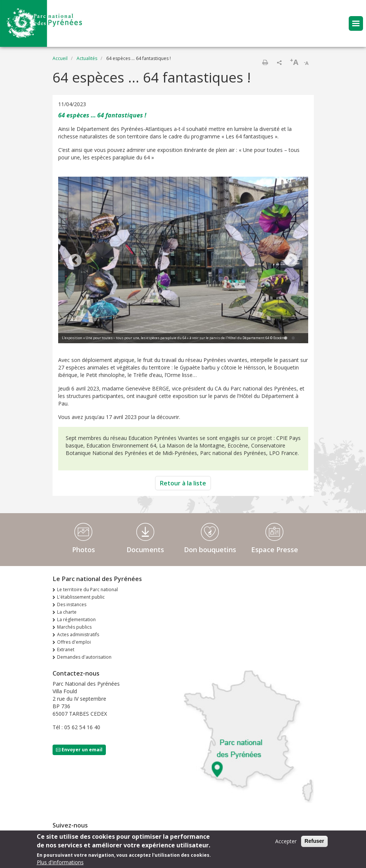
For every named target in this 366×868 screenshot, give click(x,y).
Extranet (66, 649)
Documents (145, 550)
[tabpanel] (183, 261)
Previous (75, 261)
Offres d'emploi (74, 642)
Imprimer (265, 62)
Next (291, 261)
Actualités (87, 58)
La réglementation (76, 619)
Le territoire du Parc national (87, 589)
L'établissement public (81, 597)
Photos (84, 550)
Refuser (314, 841)
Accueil (60, 58)
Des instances (72, 604)
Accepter (286, 841)
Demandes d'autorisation (84, 657)
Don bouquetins (210, 550)
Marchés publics (74, 627)
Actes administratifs (78, 634)
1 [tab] (286, 338)
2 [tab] (293, 338)
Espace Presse (275, 550)
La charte (67, 612)
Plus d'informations (60, 862)
